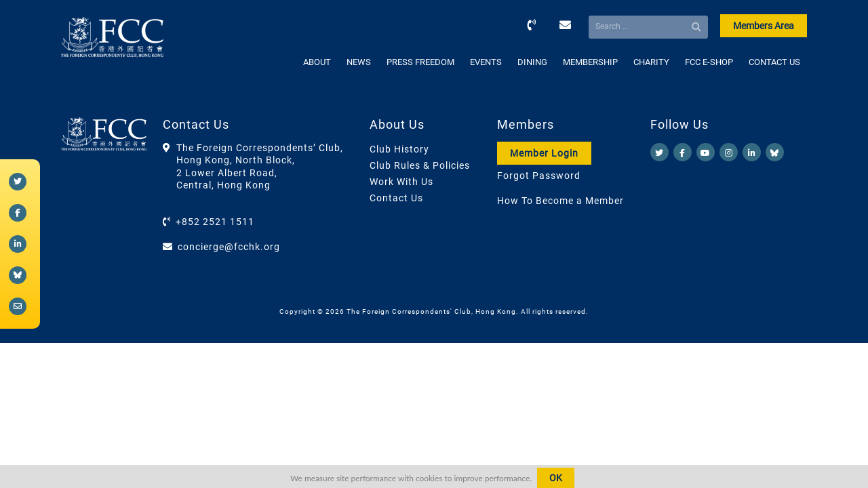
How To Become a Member (560, 201)
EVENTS (486, 62)
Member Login (544, 153)
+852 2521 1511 (215, 222)
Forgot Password (539, 176)
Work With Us (401, 182)
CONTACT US (774, 62)
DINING (532, 62)
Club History (399, 149)
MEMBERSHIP (590, 62)
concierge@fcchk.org (229, 247)
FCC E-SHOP (709, 62)
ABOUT (317, 62)
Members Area (764, 26)
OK (556, 478)
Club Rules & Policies (420, 165)
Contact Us (396, 198)
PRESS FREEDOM (420, 62)
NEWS (359, 62)
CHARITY (651, 62)
